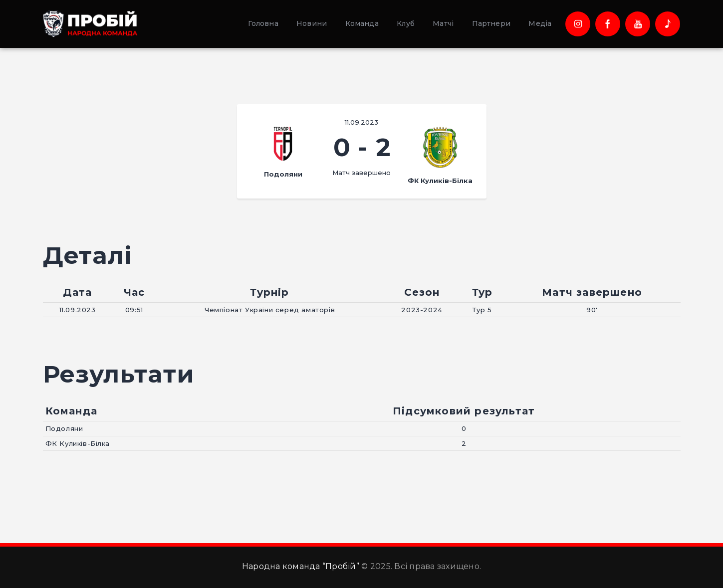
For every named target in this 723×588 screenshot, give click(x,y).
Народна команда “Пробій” (301, 566)
